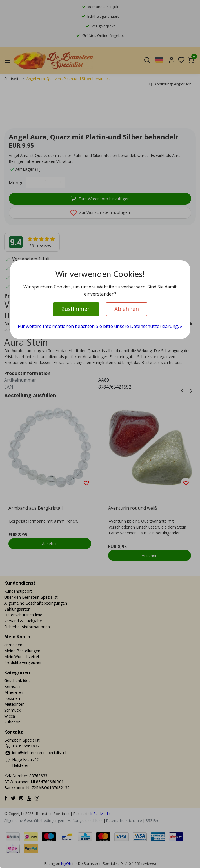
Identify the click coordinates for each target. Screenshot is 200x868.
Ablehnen (127, 309)
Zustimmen (76, 309)
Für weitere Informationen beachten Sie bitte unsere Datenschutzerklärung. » (100, 326)
